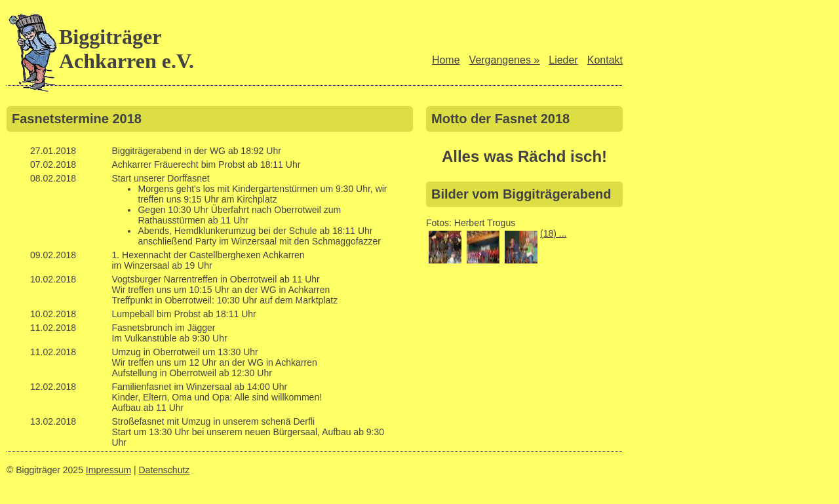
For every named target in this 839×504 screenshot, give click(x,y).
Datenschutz (165, 470)
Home (446, 60)
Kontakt (605, 60)
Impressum (108, 470)
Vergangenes (505, 60)
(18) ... (553, 233)
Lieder (563, 60)
